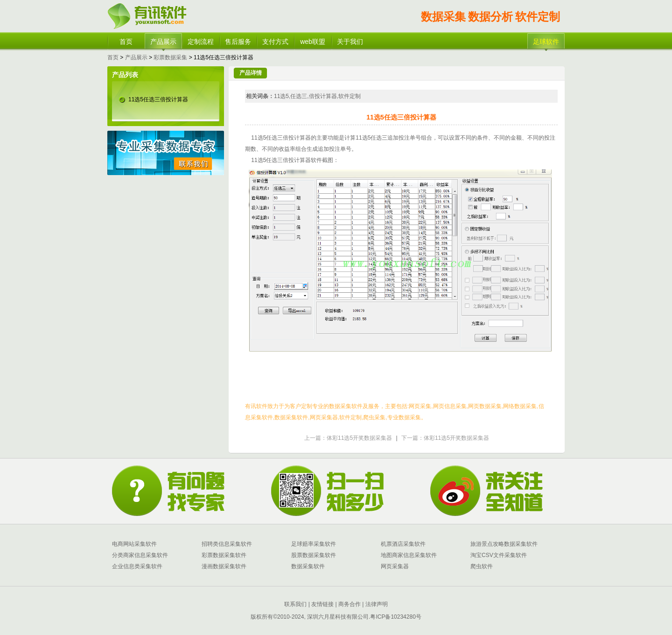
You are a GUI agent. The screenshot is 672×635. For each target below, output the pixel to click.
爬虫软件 (482, 566)
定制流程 (201, 42)
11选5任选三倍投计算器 (158, 99)
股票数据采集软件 (314, 555)
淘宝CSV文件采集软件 (499, 555)
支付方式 (275, 42)
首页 (126, 42)
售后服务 (238, 42)
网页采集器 (395, 566)
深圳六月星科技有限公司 (338, 617)
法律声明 (377, 604)
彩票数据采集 (170, 57)
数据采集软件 (308, 566)
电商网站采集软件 (134, 544)
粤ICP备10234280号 (395, 617)
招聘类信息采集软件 (227, 544)
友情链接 (322, 604)
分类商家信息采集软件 (140, 555)
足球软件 (546, 42)
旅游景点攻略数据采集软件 (504, 544)
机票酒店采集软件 (403, 544)
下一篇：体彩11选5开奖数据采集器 (445, 438)
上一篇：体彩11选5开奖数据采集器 (348, 438)
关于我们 (350, 42)
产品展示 (163, 42)
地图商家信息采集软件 (409, 555)
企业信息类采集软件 (137, 566)
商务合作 (349, 604)
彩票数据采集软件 (224, 555)
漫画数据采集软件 (224, 566)
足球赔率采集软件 (314, 544)
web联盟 (313, 42)
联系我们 (295, 604)
